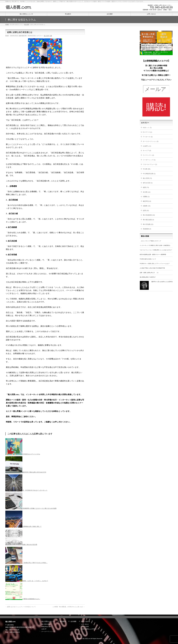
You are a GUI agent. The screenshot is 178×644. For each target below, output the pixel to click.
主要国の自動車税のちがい (31, 599)
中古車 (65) (147, 169)
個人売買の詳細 (46, 624)
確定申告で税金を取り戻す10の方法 (34, 472)
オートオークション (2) (151, 141)
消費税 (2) (146, 197)
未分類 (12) (147, 192)
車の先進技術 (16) (149, 215)
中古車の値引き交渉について (148, 259)
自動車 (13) (147, 206)
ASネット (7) (147, 128)
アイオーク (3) (148, 137)
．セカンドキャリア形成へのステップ (150, 241)
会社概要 (73, 621)
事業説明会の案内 (46, 627)
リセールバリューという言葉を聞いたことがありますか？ (156, 250)
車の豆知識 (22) (148, 224)
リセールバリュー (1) (150, 164)
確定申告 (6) (147, 201)
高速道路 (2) (147, 229)
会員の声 (44, 629)
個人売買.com (87, 639)
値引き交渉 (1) (148, 183)
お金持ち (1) (147, 146)
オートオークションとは (48, 631)
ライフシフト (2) (148, 155)
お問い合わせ (86, 621)
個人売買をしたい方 (48, 621)
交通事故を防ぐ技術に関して (32, 526)
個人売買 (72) (147, 178)
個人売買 (46, 36)
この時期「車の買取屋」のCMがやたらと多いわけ (69, 607)
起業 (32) (146, 210)
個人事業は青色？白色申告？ (148, 277)
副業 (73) (146, 187)
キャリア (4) (147, 151)
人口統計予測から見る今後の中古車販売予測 (152, 268)
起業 (51, 36)
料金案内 (63, 621)
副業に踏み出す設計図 (30, 544)
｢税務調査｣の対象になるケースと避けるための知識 (39, 508)
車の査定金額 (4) (148, 220)
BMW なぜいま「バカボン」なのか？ (35, 581)
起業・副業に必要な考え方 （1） (149, 273)
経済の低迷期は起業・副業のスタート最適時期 (153, 254)
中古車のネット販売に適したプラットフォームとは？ (155, 264)
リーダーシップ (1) (149, 160)
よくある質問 (85, 627)
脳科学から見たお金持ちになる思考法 (162, 282)
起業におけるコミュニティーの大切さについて (20, 607)
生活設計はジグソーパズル (31, 454)
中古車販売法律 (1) (149, 174)
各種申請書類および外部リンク (90, 629)
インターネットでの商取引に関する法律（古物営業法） (155, 245)
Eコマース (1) (147, 132)
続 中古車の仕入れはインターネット (35, 490)
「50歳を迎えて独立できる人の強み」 (35, 563)
